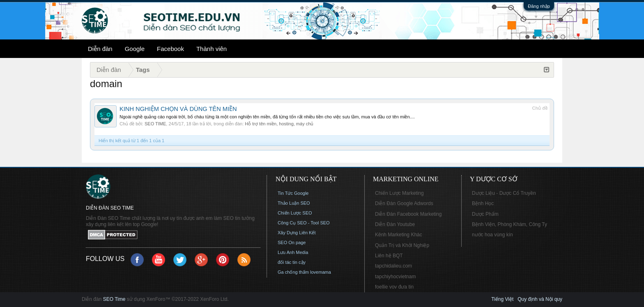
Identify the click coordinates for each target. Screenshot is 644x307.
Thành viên (212, 49)
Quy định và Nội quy (540, 299)
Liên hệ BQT (389, 256)
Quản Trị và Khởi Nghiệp (402, 245)
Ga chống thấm (293, 272)
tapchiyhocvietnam (395, 277)
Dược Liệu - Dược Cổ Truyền (504, 193)
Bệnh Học (483, 203)
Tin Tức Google (293, 193)
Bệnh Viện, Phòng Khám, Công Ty (509, 224)
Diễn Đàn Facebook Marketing (408, 214)
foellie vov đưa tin (394, 287)
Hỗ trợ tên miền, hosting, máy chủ (279, 124)
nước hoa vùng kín (492, 235)
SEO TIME (155, 124)
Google (135, 49)
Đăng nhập (539, 6)
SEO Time (114, 299)
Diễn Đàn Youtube (395, 224)
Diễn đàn (100, 49)
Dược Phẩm (485, 214)
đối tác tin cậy (292, 262)
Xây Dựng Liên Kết (297, 233)
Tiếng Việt (502, 299)
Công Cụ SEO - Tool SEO (304, 223)
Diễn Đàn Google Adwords (404, 203)
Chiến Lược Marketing (399, 193)
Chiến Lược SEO (295, 213)
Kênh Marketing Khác (399, 235)
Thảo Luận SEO (294, 203)
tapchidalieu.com (393, 266)
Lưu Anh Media (293, 252)
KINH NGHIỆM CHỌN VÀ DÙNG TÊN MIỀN (178, 109)
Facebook (170, 49)
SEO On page (292, 242)
